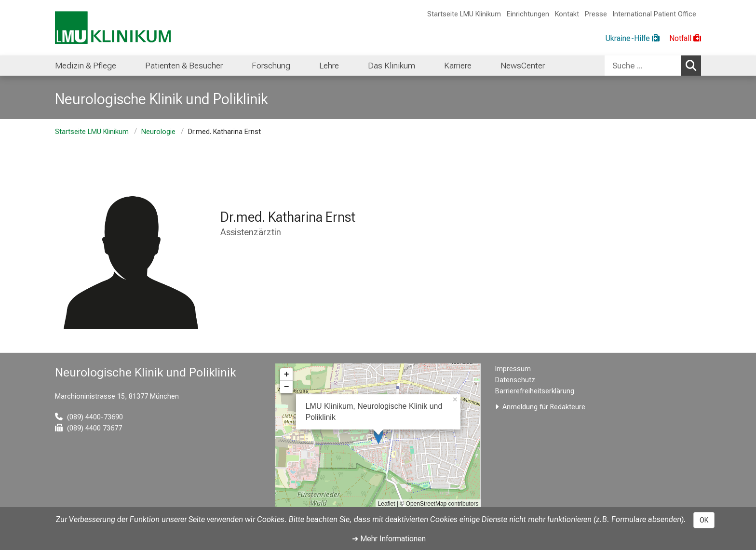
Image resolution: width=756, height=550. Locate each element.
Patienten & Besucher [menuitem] (184, 66)
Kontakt (567, 14)
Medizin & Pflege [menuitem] (86, 66)
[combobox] (653, 66)
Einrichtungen (528, 14)
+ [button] (287, 375)
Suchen (693, 65)
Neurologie (158, 132)
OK (704, 520)
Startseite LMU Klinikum (464, 14)
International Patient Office (655, 14)
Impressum (513, 369)
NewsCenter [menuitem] (523, 66)
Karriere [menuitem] (458, 66)
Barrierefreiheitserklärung (535, 391)
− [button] (287, 387)
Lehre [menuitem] (329, 66)
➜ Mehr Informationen (389, 539)
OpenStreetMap (426, 504)
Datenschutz (515, 380)
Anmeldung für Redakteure (544, 407)
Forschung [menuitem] (271, 66)
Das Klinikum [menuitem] (391, 66)
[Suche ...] (643, 66)
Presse (596, 14)
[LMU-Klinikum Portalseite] (113, 28)
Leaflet (387, 504)
